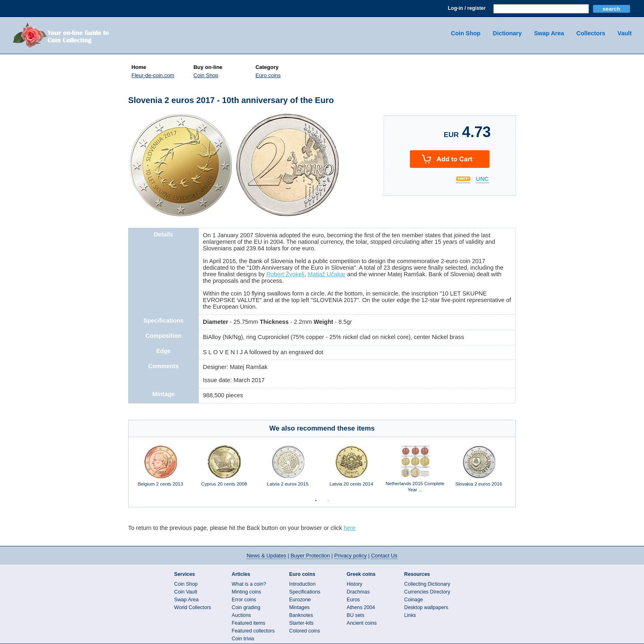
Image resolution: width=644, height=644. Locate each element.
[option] (160, 470)
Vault (625, 33)
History (354, 584)
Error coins (244, 600)
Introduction (302, 584)
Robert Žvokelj (285, 274)
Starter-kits (301, 623)
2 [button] (328, 501)
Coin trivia (243, 639)
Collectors (591, 33)
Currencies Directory (427, 592)
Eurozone (300, 600)
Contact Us (384, 556)
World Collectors (193, 607)
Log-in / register (467, 8)
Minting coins (246, 592)
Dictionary (507, 33)
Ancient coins (362, 623)
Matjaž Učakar (327, 274)
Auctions (241, 615)
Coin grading (246, 607)
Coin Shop (466, 33)
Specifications (305, 592)
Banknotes (301, 615)
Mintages (299, 607)
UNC (482, 179)
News (266, 556)
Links (410, 615)
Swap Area (549, 33)
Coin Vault (186, 592)
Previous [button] (122, 470)
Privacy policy (351, 556)
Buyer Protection (310, 556)
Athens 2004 (361, 607)
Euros (353, 600)
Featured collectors (253, 631)
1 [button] (316, 501)
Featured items (248, 623)
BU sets (355, 615)
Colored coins (305, 631)
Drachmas (358, 592)
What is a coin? (249, 584)
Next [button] (522, 470)
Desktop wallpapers (426, 607)
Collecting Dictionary (427, 584)
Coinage (414, 600)
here (350, 528)
